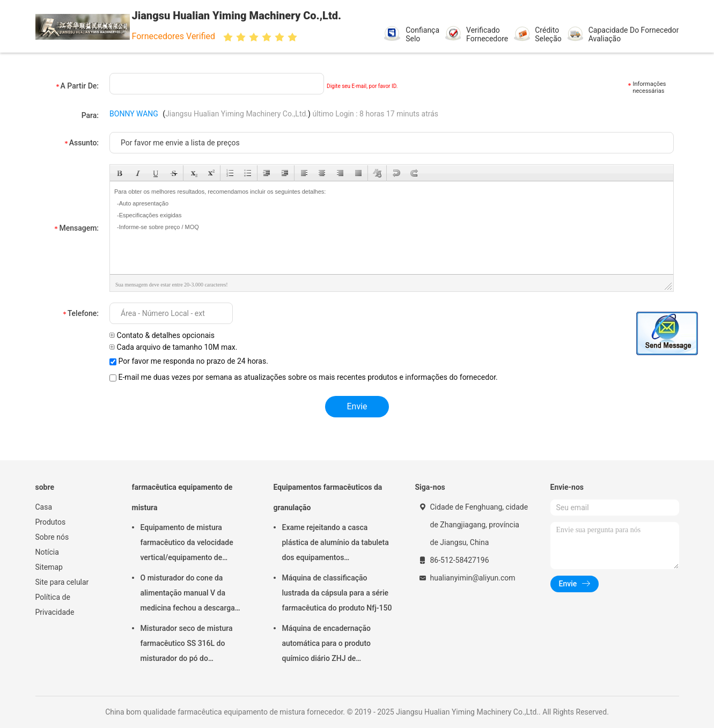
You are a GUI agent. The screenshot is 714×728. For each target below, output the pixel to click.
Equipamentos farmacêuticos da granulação (328, 497)
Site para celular (62, 582)
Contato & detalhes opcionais (162, 335)
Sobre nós (52, 537)
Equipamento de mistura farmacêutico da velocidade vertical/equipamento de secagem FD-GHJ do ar (187, 544)
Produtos (51, 522)
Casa (44, 507)
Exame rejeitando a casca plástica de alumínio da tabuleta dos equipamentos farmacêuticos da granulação (336, 544)
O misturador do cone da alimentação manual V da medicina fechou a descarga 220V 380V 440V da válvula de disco (192, 594)
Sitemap (49, 567)
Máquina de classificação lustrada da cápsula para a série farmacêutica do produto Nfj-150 (337, 593)
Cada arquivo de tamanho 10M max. (173, 347)
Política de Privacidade (55, 605)
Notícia (47, 552)
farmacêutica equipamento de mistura (182, 497)
